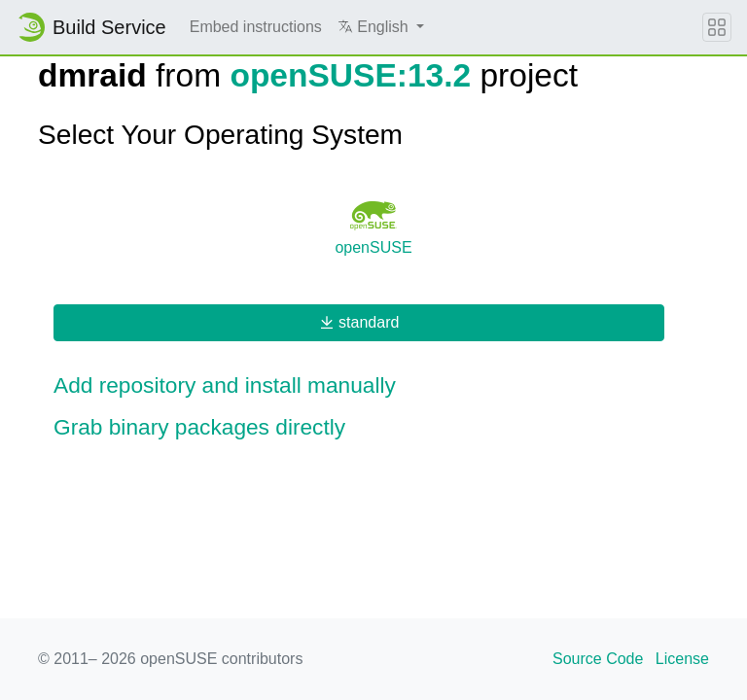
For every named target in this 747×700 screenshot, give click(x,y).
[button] (381, 27)
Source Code (598, 659)
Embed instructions (256, 27)
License (682, 659)
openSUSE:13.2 (350, 75)
